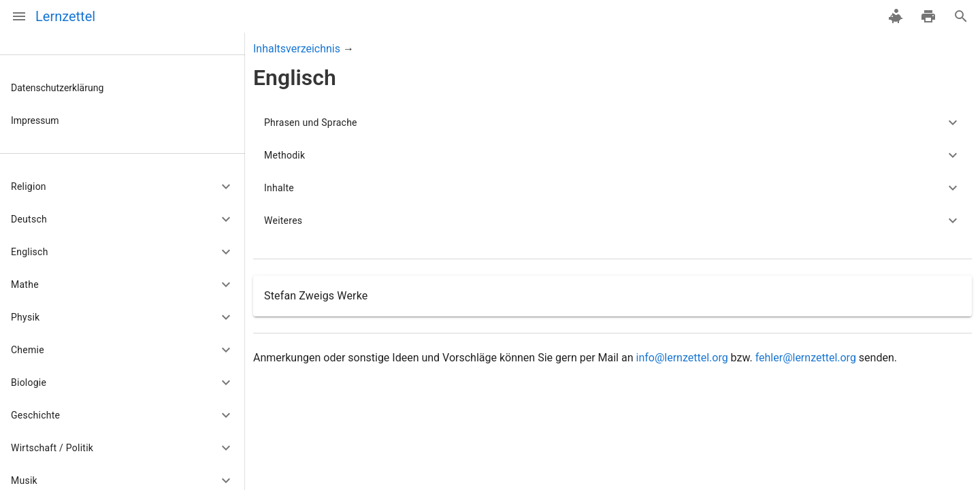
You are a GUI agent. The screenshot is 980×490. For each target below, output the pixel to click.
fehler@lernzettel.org (806, 358)
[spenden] (896, 16)
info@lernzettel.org (682, 358)
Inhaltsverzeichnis (297, 49)
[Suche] (961, 16)
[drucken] (928, 16)
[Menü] (19, 16)
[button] (122, 186)
